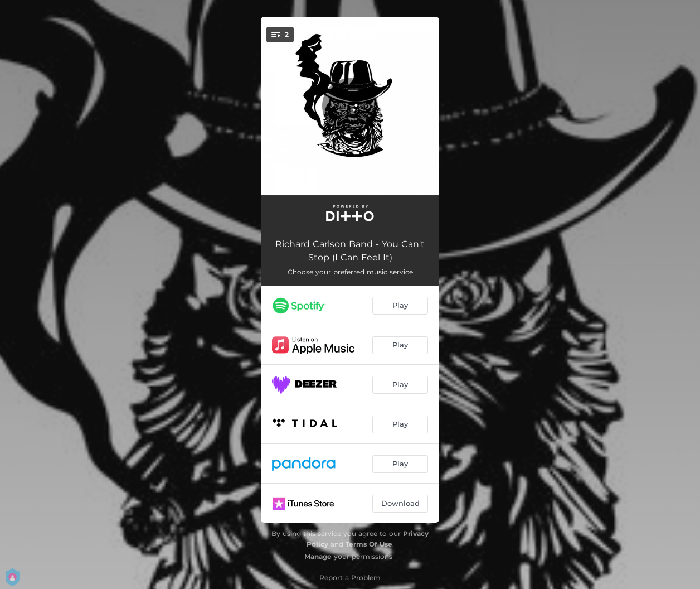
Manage (318, 556)
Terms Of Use (369, 544)
